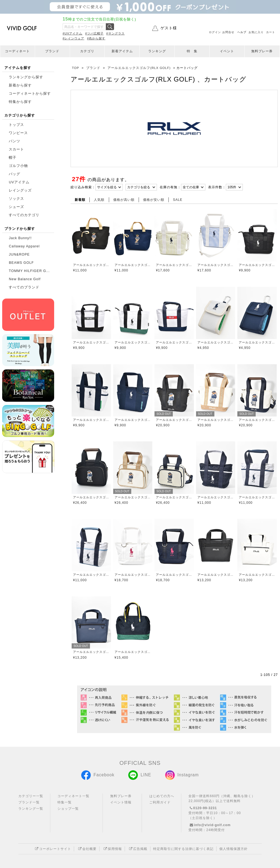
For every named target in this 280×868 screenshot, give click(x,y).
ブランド (52, 51)
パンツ (14, 141)
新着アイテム (122, 51)
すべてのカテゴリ (24, 215)
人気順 (99, 200)
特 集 (192, 51)
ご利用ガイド (160, 802)
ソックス (16, 199)
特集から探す (20, 102)
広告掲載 (138, 849)
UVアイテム (19, 182)
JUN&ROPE (19, 254)
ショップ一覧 (68, 809)
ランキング (157, 51)
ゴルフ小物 (18, 166)
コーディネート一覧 (73, 796)
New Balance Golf (25, 279)
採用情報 (112, 849)
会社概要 (87, 849)
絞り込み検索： (83, 187)
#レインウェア (73, 38)
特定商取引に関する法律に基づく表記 (183, 849)
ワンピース (18, 133)
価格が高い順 (124, 200)
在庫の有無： (170, 187)
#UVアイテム (72, 33)
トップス (16, 125)
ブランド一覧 (29, 802)
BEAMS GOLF (21, 263)
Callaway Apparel (24, 246)
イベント (227, 51)
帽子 (13, 158)
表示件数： (217, 187)
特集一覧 (65, 802)
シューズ (16, 207)
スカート (16, 149)
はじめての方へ (162, 796)
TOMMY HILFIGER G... (29, 271)
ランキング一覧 (31, 809)
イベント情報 (121, 802)
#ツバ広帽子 (94, 33)
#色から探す (96, 38)
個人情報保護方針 (234, 849)
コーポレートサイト (52, 849)
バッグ (14, 174)
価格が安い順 (154, 200)
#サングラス (116, 33)
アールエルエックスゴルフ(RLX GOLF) (91, 265)
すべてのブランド (24, 287)
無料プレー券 (262, 51)
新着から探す (20, 85)
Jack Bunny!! (20, 238)
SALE (178, 200)
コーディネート (17, 51)
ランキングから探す (26, 77)
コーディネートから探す (30, 94)
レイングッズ (20, 190)
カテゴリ (87, 51)
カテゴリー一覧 (31, 796)
